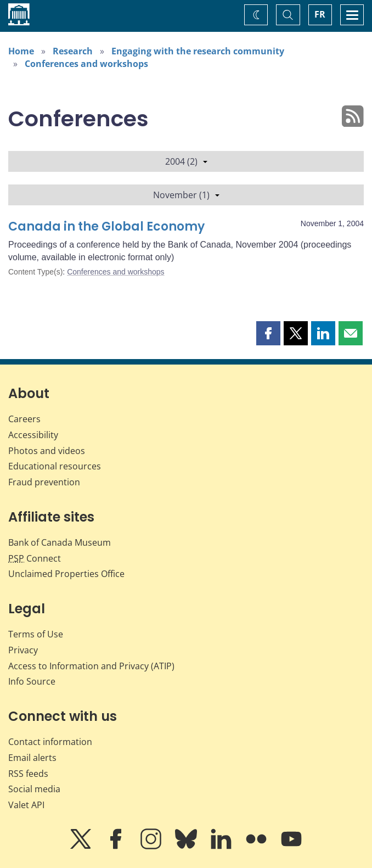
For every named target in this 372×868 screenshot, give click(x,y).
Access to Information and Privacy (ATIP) (91, 666)
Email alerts (32, 758)
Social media (34, 789)
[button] (268, 333)
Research (73, 51)
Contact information (50, 742)
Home (21, 51)
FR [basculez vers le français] (320, 14)
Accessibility (33, 435)
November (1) (186, 195)
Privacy (23, 650)
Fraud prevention (44, 482)
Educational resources (55, 466)
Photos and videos (47, 451)
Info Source (32, 681)
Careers (24, 419)
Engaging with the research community (198, 51)
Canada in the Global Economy (106, 226)
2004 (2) (186, 161)
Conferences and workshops (86, 64)
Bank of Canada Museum (60, 542)
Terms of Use (36, 634)
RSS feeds (28, 774)
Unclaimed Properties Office (66, 574)
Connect (35, 558)
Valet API (26, 805)
